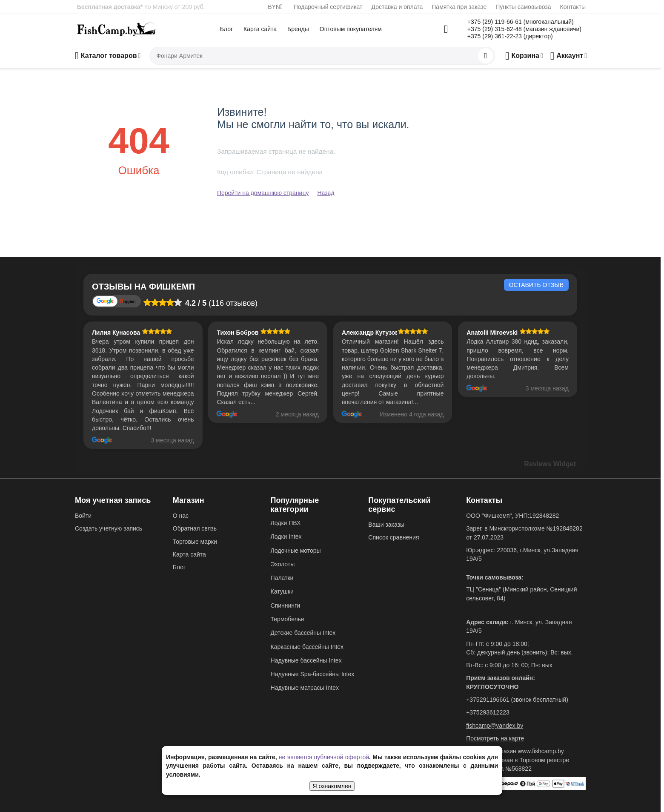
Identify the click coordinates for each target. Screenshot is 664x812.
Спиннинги (285, 605)
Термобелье (288, 619)
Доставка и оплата (397, 7)
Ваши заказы (386, 525)
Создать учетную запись (109, 528)
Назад (326, 193)
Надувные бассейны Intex (306, 660)
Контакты (573, 7)
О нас (181, 516)
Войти (83, 516)
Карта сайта (260, 29)
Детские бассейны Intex (303, 633)
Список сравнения (394, 537)
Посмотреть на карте (495, 738)
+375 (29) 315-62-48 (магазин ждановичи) (524, 29)
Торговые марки (195, 542)
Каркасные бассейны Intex (307, 647)
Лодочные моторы (296, 551)
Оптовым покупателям (351, 29)
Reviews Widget (550, 464)
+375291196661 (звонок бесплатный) (517, 700)
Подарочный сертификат (328, 7)
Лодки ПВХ (286, 523)
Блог (226, 29)
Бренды (298, 29)
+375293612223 (488, 712)
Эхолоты (283, 564)
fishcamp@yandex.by (495, 726)
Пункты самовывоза (523, 7)
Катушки (282, 591)
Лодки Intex (286, 537)
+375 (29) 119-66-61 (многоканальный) (521, 22)
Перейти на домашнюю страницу (263, 193)
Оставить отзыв (536, 285)
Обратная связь (195, 528)
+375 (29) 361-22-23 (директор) (510, 36)
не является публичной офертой (324, 757)
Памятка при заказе (459, 7)
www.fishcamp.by (541, 751)
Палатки (282, 578)
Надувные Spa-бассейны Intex (313, 674)
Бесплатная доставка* (110, 7)
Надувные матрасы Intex (305, 688)
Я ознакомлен (332, 786)
